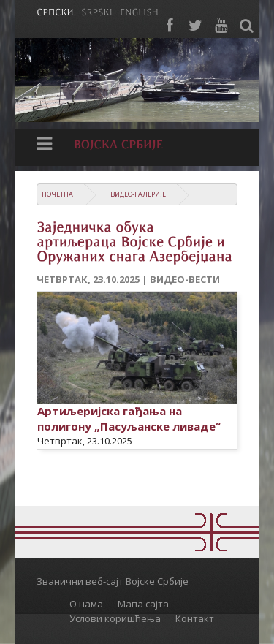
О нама (86, 604)
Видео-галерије (138, 194)
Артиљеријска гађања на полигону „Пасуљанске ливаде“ (129, 418)
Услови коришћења (115, 618)
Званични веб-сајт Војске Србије (113, 581)
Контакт (195, 618)
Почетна (57, 194)
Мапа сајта (143, 604)
